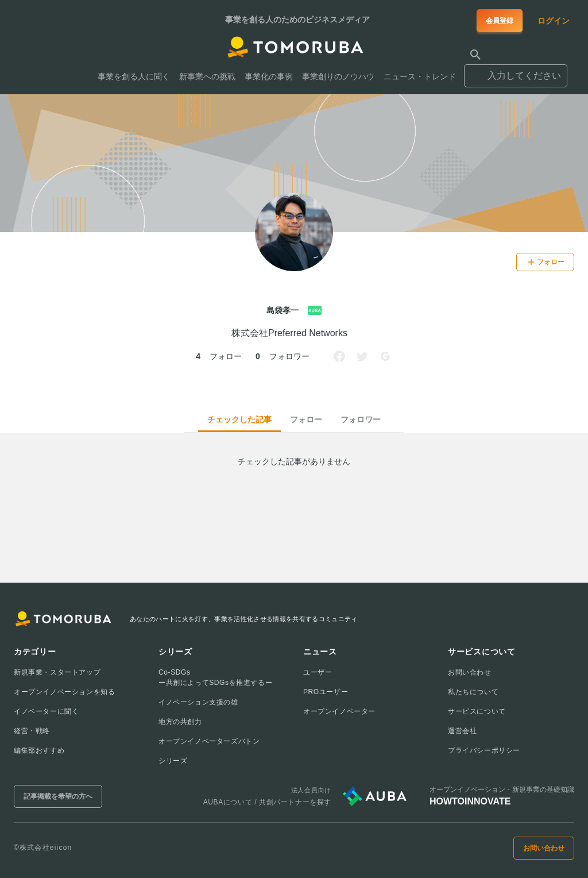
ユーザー (318, 672)
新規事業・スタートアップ (57, 672)
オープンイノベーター (339, 711)
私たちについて (473, 692)
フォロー (306, 419)
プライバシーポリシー (484, 750)
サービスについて (477, 711)
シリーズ (173, 761)
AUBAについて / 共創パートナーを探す (267, 802)
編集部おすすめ (39, 750)
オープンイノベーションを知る (64, 692)
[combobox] (516, 71)
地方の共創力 (180, 722)
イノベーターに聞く (46, 711)
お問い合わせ (470, 672)
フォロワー (361, 419)
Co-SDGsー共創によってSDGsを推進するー (215, 677)
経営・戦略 (32, 731)
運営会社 (462, 731)
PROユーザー (326, 692)
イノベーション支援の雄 (198, 702)
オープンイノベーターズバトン (209, 741)
